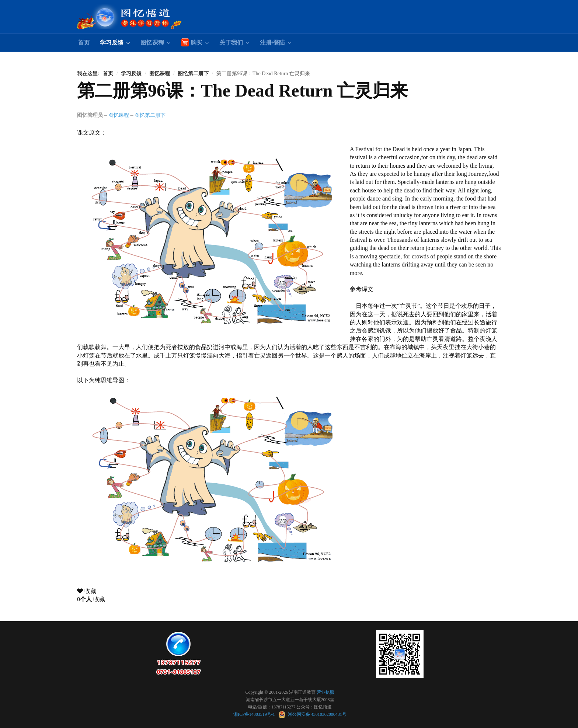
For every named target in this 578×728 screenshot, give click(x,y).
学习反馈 (112, 43)
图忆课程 (152, 43)
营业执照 (325, 692)
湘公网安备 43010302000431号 (312, 714)
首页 (84, 43)
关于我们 (231, 43)
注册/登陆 (272, 43)
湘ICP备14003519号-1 (255, 714)
